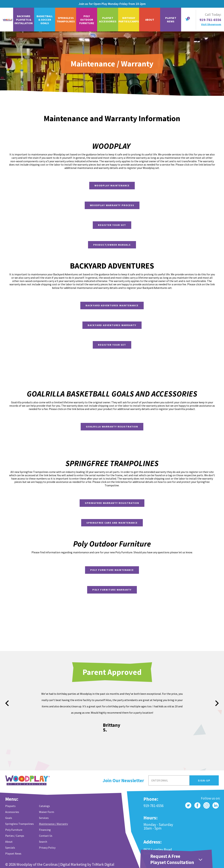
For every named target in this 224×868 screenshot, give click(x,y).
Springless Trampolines (66, 20)
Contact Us (46, 836)
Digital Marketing (73, 864)
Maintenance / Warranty (53, 824)
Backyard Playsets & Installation (24, 20)
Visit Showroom (211, 24)
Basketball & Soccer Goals (45, 20)
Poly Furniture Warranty (112, 590)
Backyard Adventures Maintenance (112, 305)
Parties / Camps (15, 836)
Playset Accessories (108, 20)
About (150, 20)
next (217, 703)
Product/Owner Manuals (112, 245)
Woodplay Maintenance (112, 185)
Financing (45, 830)
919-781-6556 (210, 20)
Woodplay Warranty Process (112, 205)
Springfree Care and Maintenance (112, 523)
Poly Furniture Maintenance (112, 570)
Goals (9, 818)
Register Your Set (112, 225)
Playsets (10, 806)
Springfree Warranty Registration (112, 503)
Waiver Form (47, 812)
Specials (10, 848)
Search (43, 842)
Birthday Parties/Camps (129, 20)
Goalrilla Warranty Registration (112, 427)
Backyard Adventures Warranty (112, 325)
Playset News (171, 20)
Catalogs (44, 806)
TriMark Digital (103, 864)
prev (7, 703)
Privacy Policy (47, 848)
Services (44, 818)
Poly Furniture (14, 830)
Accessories (12, 812)
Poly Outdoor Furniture (87, 20)
